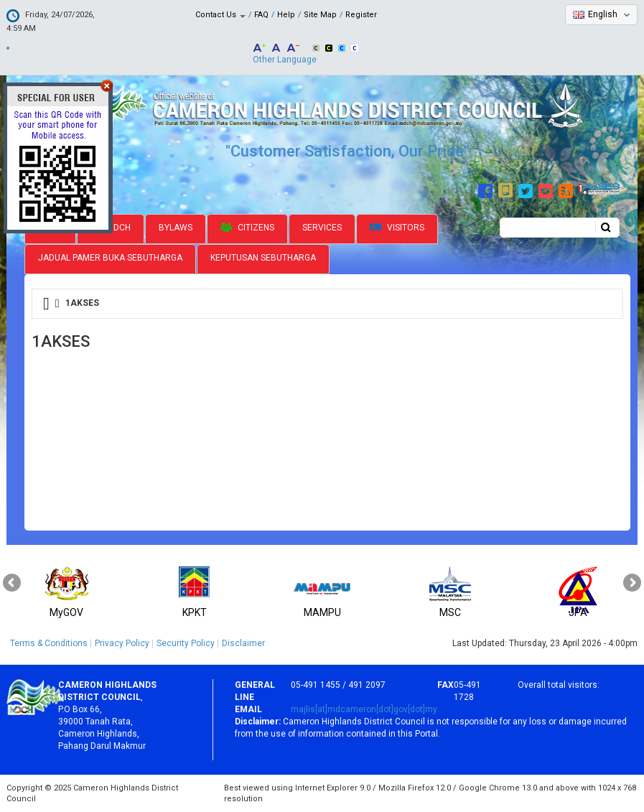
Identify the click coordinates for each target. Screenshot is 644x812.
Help (286, 15)
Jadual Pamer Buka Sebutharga (110, 258)
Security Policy (186, 643)
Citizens (247, 228)
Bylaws (176, 228)
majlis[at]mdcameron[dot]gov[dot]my (364, 709)
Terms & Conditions (49, 643)
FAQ (261, 15)
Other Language (285, 60)
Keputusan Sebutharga (263, 258)
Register (361, 15)
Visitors (397, 228)
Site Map (320, 15)
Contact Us (220, 15)
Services (322, 228)
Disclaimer (243, 643)
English (603, 14)
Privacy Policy (122, 643)
